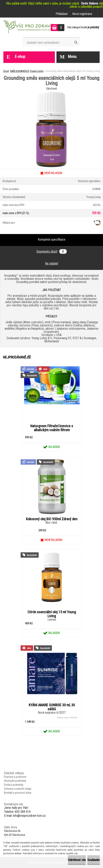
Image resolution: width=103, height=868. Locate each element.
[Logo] (27, 27)
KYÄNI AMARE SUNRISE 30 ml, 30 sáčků (52, 707)
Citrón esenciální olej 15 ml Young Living (52, 614)
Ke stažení (52, 263)
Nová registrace (82, 14)
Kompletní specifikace (52, 240)
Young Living (37, 71)
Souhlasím (94, 860)
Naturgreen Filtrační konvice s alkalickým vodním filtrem (52, 428)
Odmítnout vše (77, 860)
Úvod (6, 71)
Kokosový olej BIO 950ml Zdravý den (52, 519)
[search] (76, 42)
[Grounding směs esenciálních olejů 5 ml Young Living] (51, 93)
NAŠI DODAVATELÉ (20, 71)
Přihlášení (62, 14)
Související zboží (52, 251)
